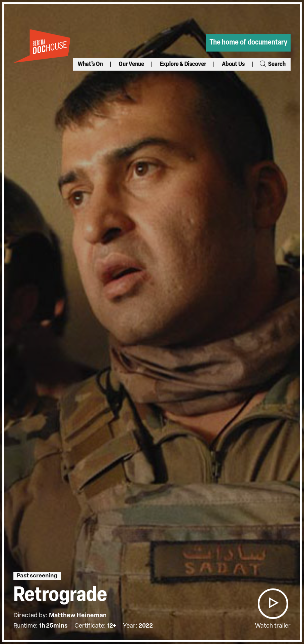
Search (272, 64)
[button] (273, 604)
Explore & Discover (183, 64)
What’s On (90, 64)
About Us (233, 64)
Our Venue (131, 64)
